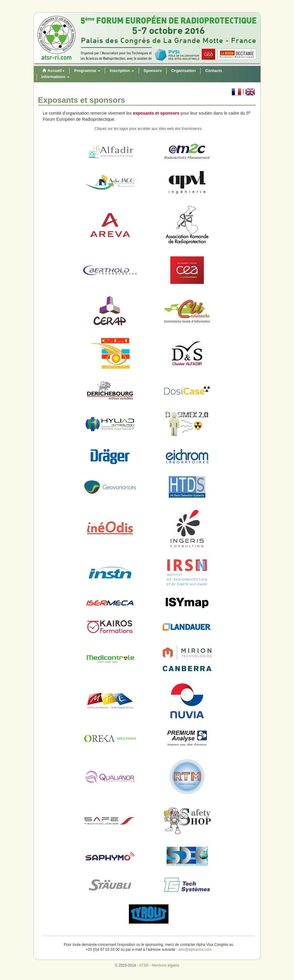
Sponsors (153, 71)
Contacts (214, 71)
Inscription (122, 71)
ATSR (144, 965)
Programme (87, 71)
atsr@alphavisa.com (195, 950)
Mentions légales (165, 965)
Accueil (53, 71)
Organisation (183, 71)
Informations (55, 77)
